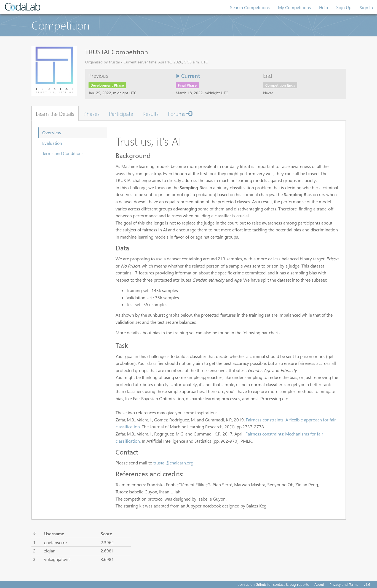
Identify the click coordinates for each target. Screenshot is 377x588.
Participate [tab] (121, 113)
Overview (52, 133)
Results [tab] (151, 113)
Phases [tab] (92, 113)
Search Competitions (250, 7)
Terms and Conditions (63, 153)
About (319, 584)
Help (323, 7)
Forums (180, 113)
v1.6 (367, 584)
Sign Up (344, 7)
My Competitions (294, 7)
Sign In (366, 7)
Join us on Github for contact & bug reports (274, 584)
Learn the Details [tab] (55, 113)
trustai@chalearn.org (173, 463)
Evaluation (52, 143)
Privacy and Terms (344, 584)
